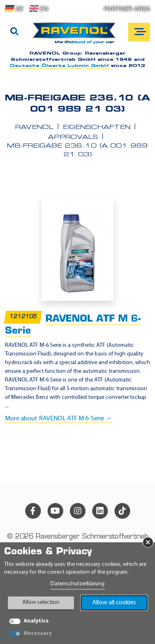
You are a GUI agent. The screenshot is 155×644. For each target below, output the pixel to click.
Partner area (127, 9)
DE (14, 9)
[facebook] (33, 511)
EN (38, 9)
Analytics (36, 621)
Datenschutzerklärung (77, 584)
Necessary (38, 633)
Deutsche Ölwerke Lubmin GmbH (59, 66)
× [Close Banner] (148, 542)
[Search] (14, 32)
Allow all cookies (114, 603)
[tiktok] (122, 511)
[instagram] (78, 511)
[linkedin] (100, 511)
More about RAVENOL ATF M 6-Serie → (58, 419)
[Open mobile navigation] (139, 32)
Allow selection (41, 602)
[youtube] (55, 511)
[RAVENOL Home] (76, 36)
